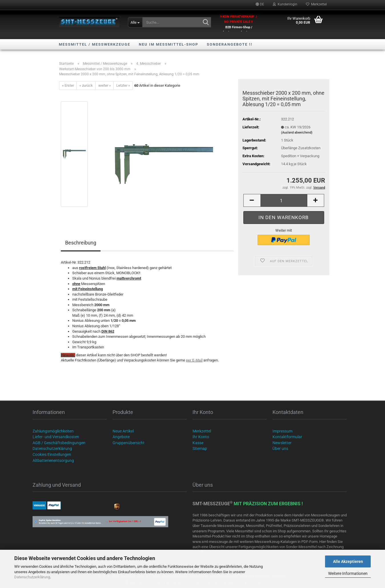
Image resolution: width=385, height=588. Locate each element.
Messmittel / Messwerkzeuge (95, 44)
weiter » (105, 85)
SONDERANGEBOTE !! (230, 44)
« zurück (86, 85)
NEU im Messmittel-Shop (169, 44)
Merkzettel (316, 4)
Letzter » (123, 85)
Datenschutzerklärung (32, 577)
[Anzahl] (284, 200)
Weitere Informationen (348, 573)
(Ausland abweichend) (297, 133)
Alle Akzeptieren (348, 561)
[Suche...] (135, 22)
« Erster (68, 85)
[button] (260, 4)
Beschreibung (81, 243)
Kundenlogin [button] (285, 4)
